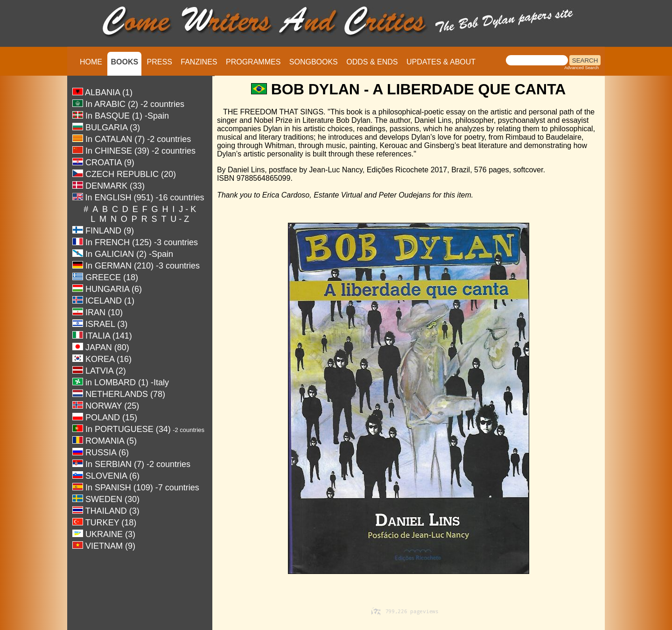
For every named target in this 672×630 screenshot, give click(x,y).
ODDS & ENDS (372, 62)
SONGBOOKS (314, 62)
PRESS (160, 62)
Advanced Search (581, 68)
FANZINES (199, 62)
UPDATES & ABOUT (441, 62)
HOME (91, 62)
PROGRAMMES (253, 62)
